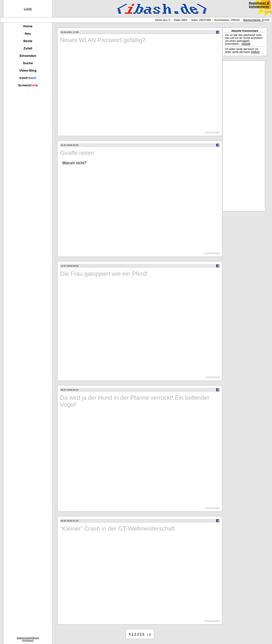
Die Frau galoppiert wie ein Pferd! (104, 274)
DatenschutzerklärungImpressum (28, 639)
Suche (28, 63)
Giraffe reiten (77, 153)
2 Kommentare (212, 132)
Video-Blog (28, 70)
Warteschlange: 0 (253, 20)
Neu (28, 34)
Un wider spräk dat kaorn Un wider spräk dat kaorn (242, 50)
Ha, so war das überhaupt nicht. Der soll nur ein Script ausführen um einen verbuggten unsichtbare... (244, 39)
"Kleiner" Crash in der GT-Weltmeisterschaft (117, 529)
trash (28, 78)
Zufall (28, 48)
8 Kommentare (212, 508)
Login (28, 9)
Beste (28, 41)
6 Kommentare (212, 621)
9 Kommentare (212, 253)
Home (28, 26)
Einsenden (28, 56)
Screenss (28, 85)
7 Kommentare (212, 377)
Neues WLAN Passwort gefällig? (103, 40)
